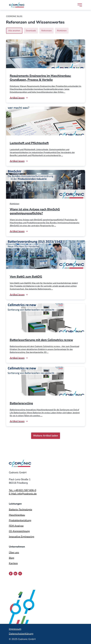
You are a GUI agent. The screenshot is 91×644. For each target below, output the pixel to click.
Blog (12, 558)
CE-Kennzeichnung (19, 531)
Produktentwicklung (20, 520)
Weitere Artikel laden (46, 436)
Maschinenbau (17, 515)
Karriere (13, 563)
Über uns (14, 552)
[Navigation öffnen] (80, 5)
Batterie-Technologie (20, 510)
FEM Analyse (16, 526)
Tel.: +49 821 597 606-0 (23, 490)
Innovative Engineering (22, 537)
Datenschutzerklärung (21, 634)
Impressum (15, 629)
